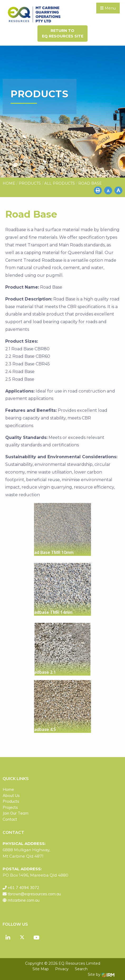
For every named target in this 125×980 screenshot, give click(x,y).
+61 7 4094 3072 (23, 888)
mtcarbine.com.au (24, 900)
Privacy (62, 969)
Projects (10, 807)
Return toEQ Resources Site (63, 33)
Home (8, 789)
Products (11, 801)
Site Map (41, 969)
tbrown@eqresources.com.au (34, 894)
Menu (108, 8)
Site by (101, 974)
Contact (10, 819)
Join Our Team (16, 813)
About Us (11, 795)
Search (81, 969)
